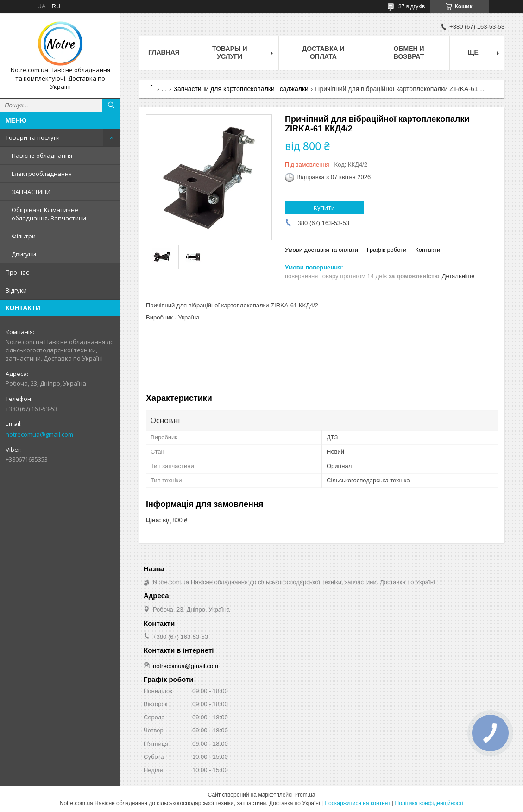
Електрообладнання (42, 174)
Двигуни (24, 254)
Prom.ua (305, 795)
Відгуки (16, 290)
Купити (324, 207)
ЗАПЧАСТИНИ (31, 192)
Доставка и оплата (323, 53)
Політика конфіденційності (429, 803)
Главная (164, 52)
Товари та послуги (33, 137)
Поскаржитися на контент (357, 803)
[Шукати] (111, 105)
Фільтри (24, 236)
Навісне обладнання (42, 156)
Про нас (17, 272)
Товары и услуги (230, 53)
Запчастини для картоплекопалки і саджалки (241, 89)
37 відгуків (412, 6)
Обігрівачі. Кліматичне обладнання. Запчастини (49, 214)
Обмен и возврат (409, 53)
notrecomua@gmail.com (39, 434)
